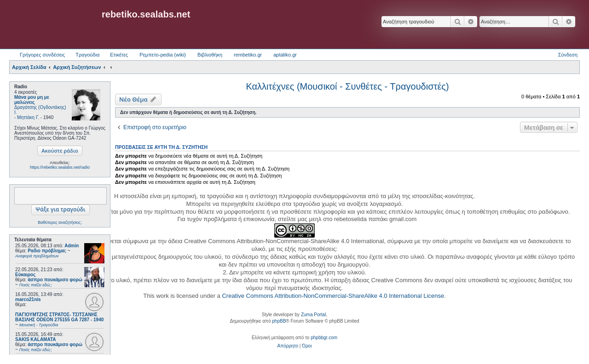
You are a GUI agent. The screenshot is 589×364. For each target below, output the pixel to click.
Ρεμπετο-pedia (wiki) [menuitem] (163, 55)
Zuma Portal (313, 315)
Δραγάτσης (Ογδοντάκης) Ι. (40, 110)
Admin (72, 246)
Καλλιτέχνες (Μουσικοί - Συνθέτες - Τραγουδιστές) (347, 86)
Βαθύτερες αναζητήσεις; (60, 222)
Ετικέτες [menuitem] (119, 55)
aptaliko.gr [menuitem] (285, 55)
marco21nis (28, 299)
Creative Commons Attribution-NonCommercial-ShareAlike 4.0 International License (333, 296)
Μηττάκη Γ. (28, 117)
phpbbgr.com (324, 338)
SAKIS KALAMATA (36, 339)
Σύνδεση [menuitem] (568, 55)
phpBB (279, 321)
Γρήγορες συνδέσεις (42, 55)
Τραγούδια (87, 55)
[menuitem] (288, 346)
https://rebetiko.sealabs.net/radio (60, 167)
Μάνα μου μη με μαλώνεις (32, 100)
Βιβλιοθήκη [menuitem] (210, 55)
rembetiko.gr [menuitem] (248, 55)
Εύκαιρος (25, 275)
